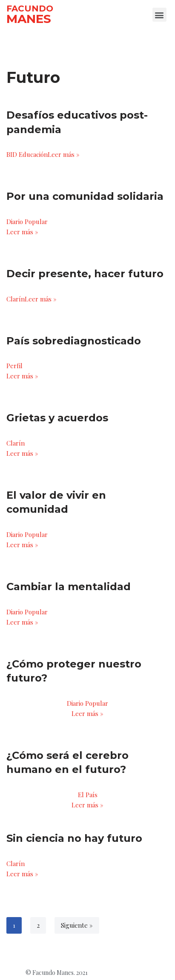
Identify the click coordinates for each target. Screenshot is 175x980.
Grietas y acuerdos (57, 418)
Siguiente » (77, 925)
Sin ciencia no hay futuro (74, 838)
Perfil (14, 366)
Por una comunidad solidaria (85, 196)
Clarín (16, 299)
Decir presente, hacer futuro (85, 274)
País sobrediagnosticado (74, 341)
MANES (29, 19)
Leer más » (64, 154)
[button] (159, 15)
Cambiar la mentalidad (69, 587)
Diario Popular (27, 222)
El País (88, 795)
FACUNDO (30, 9)
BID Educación (27, 154)
